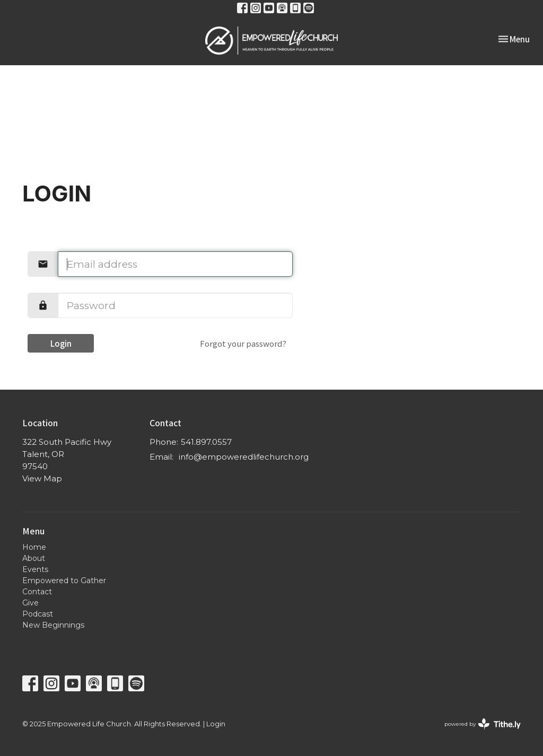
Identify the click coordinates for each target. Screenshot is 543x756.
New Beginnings (53, 625)
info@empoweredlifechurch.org (244, 457)
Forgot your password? (243, 343)
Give (30, 603)
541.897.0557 (206, 442)
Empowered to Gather (64, 581)
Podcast (38, 614)
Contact (37, 592)
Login (61, 343)
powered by (483, 724)
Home (34, 547)
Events (35, 569)
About (34, 558)
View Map (42, 478)
